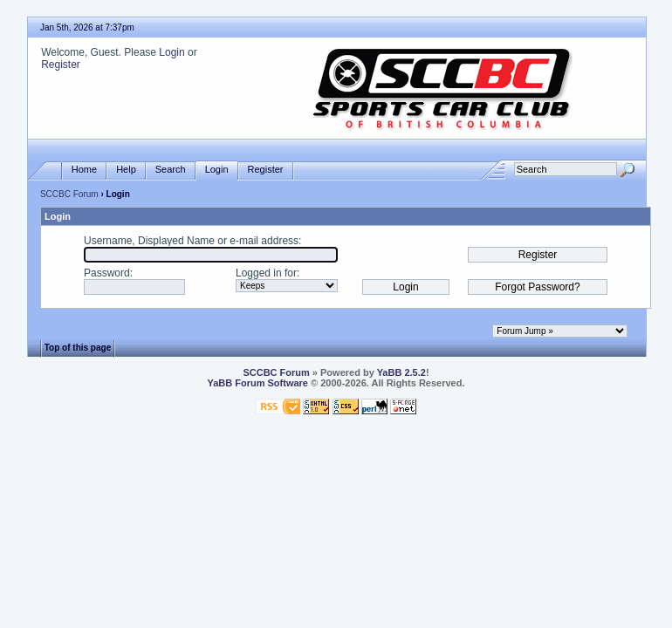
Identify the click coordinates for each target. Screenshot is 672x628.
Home (84, 170)
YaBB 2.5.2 (401, 372)
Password (107, 273)
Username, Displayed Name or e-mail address (191, 241)
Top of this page (78, 348)
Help (126, 170)
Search (171, 170)
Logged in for (266, 273)
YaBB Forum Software (257, 383)
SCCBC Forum (69, 194)
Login (171, 52)
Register (61, 65)
